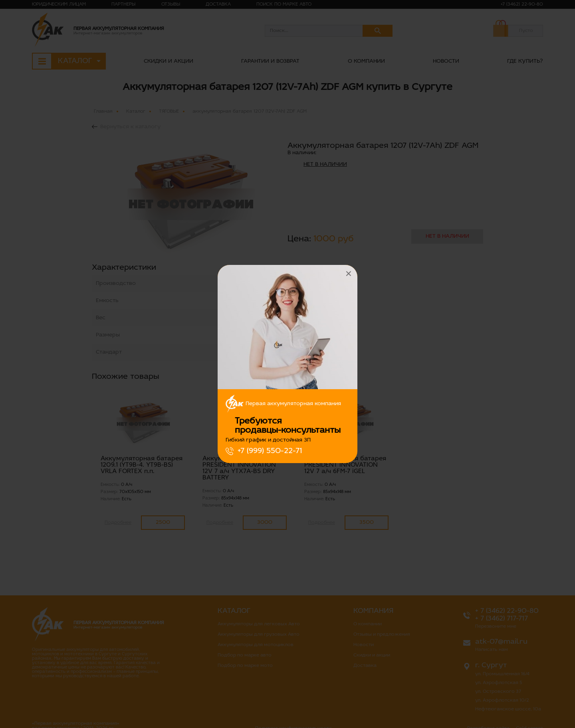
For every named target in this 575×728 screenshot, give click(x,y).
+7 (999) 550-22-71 (270, 451)
